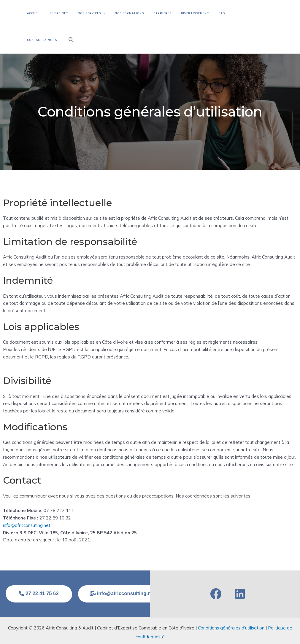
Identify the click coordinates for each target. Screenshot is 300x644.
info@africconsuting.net (27, 516)
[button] (266, 22)
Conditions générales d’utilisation (231, 619)
